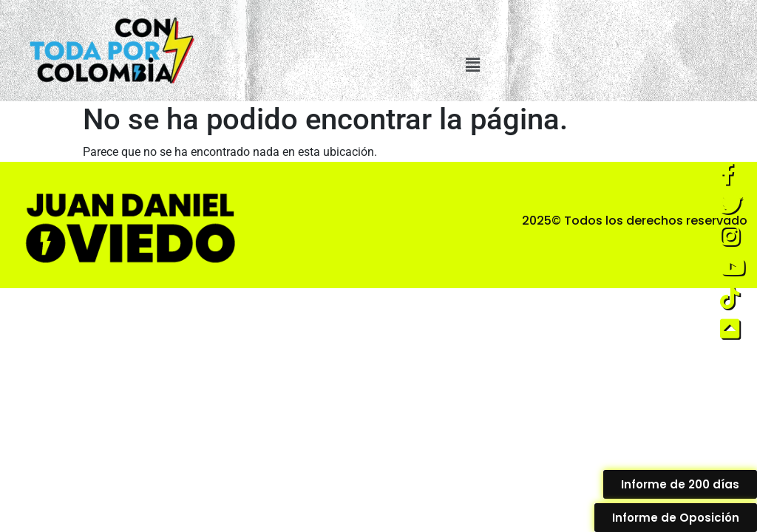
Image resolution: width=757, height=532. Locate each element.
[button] (473, 65)
